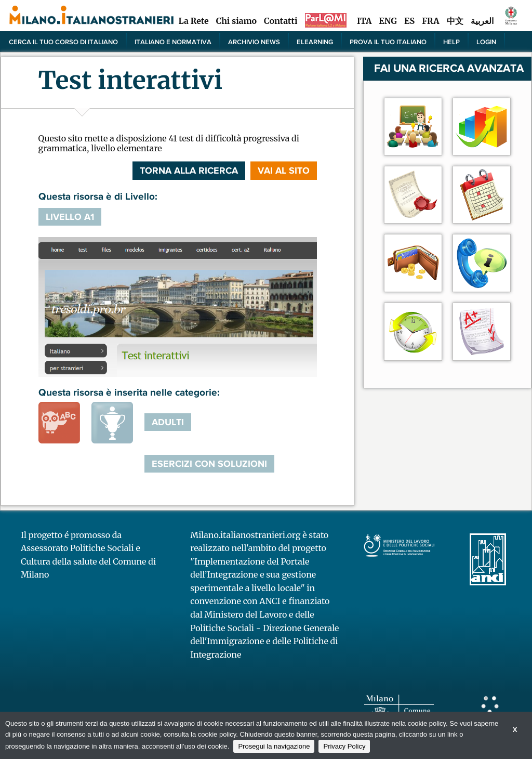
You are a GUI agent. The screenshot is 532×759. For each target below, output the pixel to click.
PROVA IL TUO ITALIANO (388, 42)
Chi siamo (236, 21)
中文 (455, 21)
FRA (430, 21)
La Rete (193, 21)
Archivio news (254, 42)
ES (409, 21)
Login (486, 42)
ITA (364, 21)
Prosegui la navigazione (274, 746)
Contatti (281, 21)
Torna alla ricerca (189, 171)
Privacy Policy (344, 746)
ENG (388, 21)
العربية (482, 21)
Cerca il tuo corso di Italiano (63, 42)
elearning (315, 42)
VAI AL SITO (284, 171)
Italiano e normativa (173, 42)
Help (451, 42)
